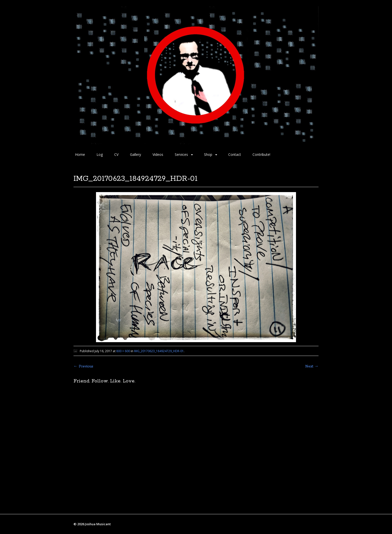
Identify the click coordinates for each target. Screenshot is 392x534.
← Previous (83, 366)
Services (181, 154)
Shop (208, 154)
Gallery (135, 154)
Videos (158, 154)
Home (80, 154)
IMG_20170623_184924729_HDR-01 (159, 351)
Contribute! (261, 154)
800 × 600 (123, 351)
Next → (312, 366)
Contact (235, 154)
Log (100, 154)
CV (116, 154)
